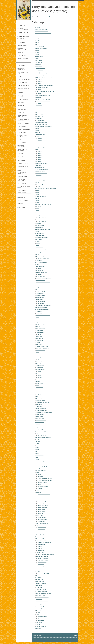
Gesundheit (40, 568)
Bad (39, 618)
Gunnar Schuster (40, 418)
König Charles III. (40, 226)
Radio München (40, 368)
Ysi (37, 434)
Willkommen (38, 27)
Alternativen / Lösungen (42, 257)
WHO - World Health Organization (42, 229)
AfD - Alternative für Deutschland (44, 78)
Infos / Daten (39, 261)
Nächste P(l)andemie (40, 233)
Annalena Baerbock (41, 109)
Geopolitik (37, 198)
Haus (37, 615)
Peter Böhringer (40, 327)
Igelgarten (40, 547)
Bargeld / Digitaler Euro (42, 173)
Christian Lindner (40, 115)
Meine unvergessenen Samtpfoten (43, 438)
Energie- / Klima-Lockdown (41, 263)
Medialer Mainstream (40, 422)
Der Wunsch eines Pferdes (42, 597)
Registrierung (41, 566)
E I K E (38, 290)
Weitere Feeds (38, 393)
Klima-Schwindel (40, 298)
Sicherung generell (42, 562)
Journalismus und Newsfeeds (42, 309)
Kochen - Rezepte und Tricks (41, 523)
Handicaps (40, 570)
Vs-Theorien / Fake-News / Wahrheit (43, 204)
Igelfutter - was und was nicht (44, 543)
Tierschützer (39, 585)
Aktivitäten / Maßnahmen (42, 169)
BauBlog (38, 624)
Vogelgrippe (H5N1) (41, 235)
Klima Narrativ (38, 286)
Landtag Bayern (38, 66)
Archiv (38, 51)
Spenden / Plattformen (43, 558)
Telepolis (38, 381)
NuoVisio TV (39, 362)
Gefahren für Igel (42, 545)
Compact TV (39, 399)
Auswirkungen (40, 270)
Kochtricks (39, 533)
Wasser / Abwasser (41, 280)
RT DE (38, 373)
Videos (38, 58)
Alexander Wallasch (41, 389)
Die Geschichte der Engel (42, 601)
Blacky (38, 453)
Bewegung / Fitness (42, 500)
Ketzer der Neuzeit (40, 350)
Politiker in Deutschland (40, 107)
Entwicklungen (40, 216)
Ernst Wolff (39, 391)
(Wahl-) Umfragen (39, 62)
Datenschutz (38, 628)
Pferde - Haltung (41, 510)
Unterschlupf (41, 550)
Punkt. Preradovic (40, 366)
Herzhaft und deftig (42, 531)
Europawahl (37, 132)
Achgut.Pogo (39, 397)
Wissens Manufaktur (41, 420)
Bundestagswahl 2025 (40, 134)
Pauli (37, 447)
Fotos (39, 613)
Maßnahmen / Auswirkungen (44, 305)
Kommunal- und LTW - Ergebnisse (44, 126)
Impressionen (39, 220)
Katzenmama (39, 599)
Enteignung (39, 175)
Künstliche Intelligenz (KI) (41, 307)
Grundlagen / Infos (41, 539)
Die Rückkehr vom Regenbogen (44, 605)
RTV (37, 379)
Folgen (38, 136)
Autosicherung (41, 564)
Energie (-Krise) (38, 253)
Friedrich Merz (40, 117)
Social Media (38, 428)
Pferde (38, 490)
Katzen (38, 473)
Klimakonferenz (41, 303)
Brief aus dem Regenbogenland (44, 593)
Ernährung (40, 477)
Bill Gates (38, 224)
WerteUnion (39, 105)
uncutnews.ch (39, 387)
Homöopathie (41, 496)
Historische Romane (42, 519)
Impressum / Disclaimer (40, 626)
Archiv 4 (40, 154)
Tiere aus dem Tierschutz (42, 556)
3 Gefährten (39, 587)
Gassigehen (39, 576)
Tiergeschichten (41, 521)
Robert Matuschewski (41, 408)
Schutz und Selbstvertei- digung (44, 282)
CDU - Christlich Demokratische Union (45, 91)
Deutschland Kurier (41, 401)
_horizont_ (39, 395)
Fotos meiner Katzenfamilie (41, 467)
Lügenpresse (39, 406)
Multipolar (39, 356)
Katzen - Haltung (41, 504)
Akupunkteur (39, 313)
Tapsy (38, 459)
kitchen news (39, 405)
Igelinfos (40, 548)
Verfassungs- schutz (39, 167)
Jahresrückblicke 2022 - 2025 (41, 31)
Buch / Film (39, 284)
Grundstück (39, 611)
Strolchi (38, 441)
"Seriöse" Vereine (40, 552)
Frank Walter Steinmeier (42, 123)
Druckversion (36, 634)
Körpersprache (40, 465)
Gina (37, 451)
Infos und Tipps (38, 469)
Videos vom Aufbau (42, 617)
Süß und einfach (41, 529)
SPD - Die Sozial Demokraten (43, 101)
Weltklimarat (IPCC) (41, 292)
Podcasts (40, 377)
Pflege (39, 484)
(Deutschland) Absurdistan (41, 41)
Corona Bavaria (40, 60)
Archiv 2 (38, 37)
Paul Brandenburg (40, 329)
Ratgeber (40, 274)
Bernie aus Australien (41, 325)
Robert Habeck (40, 113)
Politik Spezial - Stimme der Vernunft (45, 412)
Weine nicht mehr (40, 607)
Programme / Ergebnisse (42, 144)
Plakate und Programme (42, 163)
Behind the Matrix (40, 323)
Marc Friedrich (40, 338)
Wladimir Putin (40, 247)
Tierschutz (37, 537)
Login (76, 634)
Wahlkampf (40, 70)
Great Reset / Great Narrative (41, 214)
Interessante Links (39, 609)
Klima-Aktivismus (40, 294)
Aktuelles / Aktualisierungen (41, 29)
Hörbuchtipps (39, 515)
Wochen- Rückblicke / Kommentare (43, 33)
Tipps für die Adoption (43, 560)
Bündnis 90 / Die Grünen (42, 87)
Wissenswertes (40, 463)
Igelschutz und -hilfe (41, 541)
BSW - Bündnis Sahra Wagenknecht (44, 86)
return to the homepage (51, 17)
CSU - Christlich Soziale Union (43, 95)
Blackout (37, 264)
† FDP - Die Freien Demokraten (43, 99)
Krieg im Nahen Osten (40, 251)
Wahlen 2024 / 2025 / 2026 (41, 124)
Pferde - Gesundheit (42, 508)
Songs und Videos (39, 56)
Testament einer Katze (41, 603)
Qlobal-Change (40, 416)
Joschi (38, 443)
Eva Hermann (39, 344)
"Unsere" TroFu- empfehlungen (45, 480)
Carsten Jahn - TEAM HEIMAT (43, 403)
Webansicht (74, 635)
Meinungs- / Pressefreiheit (41, 49)
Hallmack (38, 342)
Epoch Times (39, 336)
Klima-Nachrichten (41, 296)
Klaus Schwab (40, 228)
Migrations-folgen (40, 185)
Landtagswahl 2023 (41, 68)
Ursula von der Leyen (41, 196)
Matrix (38, 208)
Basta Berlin (39, 321)
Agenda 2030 (38, 212)
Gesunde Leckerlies (42, 482)
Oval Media (39, 364)
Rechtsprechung (39, 146)
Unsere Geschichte (42, 436)
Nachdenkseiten (40, 358)
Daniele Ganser (40, 340)
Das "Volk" (37, 52)
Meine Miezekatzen (39, 455)
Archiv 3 (38, 35)
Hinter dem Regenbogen (42, 591)
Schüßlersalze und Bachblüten (45, 498)
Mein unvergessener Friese (41, 432)
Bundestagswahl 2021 (40, 148)
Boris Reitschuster (41, 370)
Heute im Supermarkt (41, 583)
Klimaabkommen (42, 301)
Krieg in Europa (38, 239)
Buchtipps (39, 492)
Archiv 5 (40, 152)
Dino (37, 445)
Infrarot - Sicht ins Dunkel (42, 346)
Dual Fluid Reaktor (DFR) (43, 259)
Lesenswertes (38, 578)
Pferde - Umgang (42, 512)
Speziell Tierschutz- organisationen (46, 554)
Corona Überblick (39, 430)
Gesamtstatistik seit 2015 (43, 574)
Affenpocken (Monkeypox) (42, 237)
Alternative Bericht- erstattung (43, 315)
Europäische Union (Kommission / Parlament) (45, 189)
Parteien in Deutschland (40, 76)
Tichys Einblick (40, 383)
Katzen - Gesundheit (42, 502)
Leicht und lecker (42, 527)
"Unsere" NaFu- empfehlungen (45, 478)
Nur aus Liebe (39, 580)
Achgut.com (39, 311)
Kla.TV (38, 352)
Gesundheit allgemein (41, 471)
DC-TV (39, 335)
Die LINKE (39, 97)
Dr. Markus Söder (40, 121)
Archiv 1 (38, 39)
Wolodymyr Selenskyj (41, 249)
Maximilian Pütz (40, 414)
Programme (40, 72)
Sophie (38, 449)
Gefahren (40, 488)
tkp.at (38, 385)
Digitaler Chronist (40, 333)
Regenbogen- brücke (41, 589)
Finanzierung (39, 622)
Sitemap (42, 634)
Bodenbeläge (41, 620)
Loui (37, 457)
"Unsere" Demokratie (40, 47)
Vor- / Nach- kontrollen (41, 572)
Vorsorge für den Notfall (42, 272)
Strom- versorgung (41, 276)
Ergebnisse (39, 64)
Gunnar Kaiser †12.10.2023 (42, 348)
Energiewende (40, 300)
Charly (38, 440)
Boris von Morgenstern (42, 410)
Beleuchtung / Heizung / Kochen (44, 278)
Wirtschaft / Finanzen (40, 171)
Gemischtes (40, 513)
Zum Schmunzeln (42, 517)
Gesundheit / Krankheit (43, 486)
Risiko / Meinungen (41, 266)
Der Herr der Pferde (41, 595)
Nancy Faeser (39, 111)
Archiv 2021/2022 (42, 218)
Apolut (38, 317)
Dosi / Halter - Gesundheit (44, 494)
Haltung (39, 475)
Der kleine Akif (40, 331)
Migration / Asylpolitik (40, 181)
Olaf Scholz (39, 119)
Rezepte (38, 525)
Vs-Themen (39, 206)
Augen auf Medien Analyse (42, 319)
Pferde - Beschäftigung (43, 506)
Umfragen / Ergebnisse (43, 74)
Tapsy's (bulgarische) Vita (44, 461)
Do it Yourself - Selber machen (42, 535)
